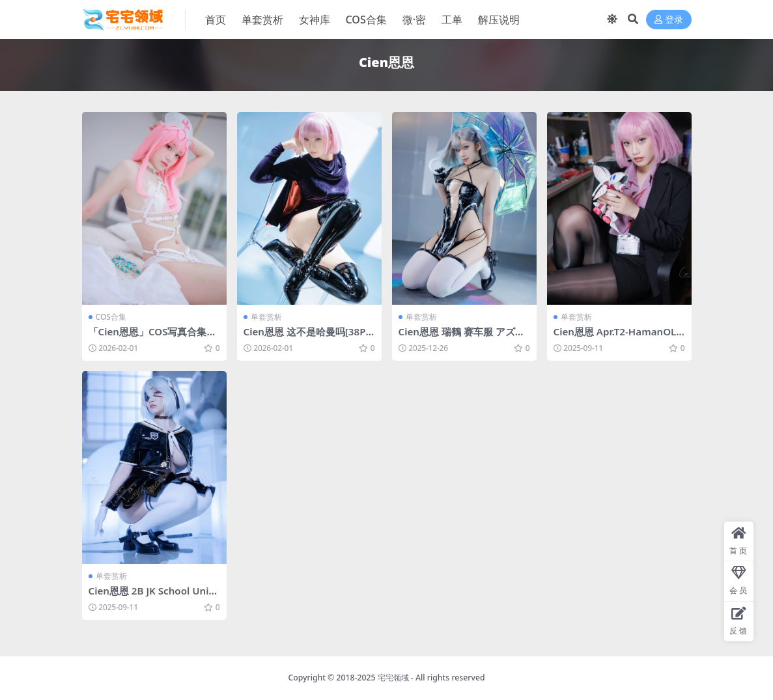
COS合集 (111, 317)
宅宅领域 (393, 678)
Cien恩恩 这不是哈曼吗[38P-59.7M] (309, 337)
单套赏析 (266, 317)
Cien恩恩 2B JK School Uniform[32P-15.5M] (154, 596)
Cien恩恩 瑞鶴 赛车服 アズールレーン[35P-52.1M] (462, 337)
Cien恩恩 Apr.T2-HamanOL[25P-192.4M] (615, 337)
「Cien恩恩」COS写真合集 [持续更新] (148, 337)
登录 (669, 20)
